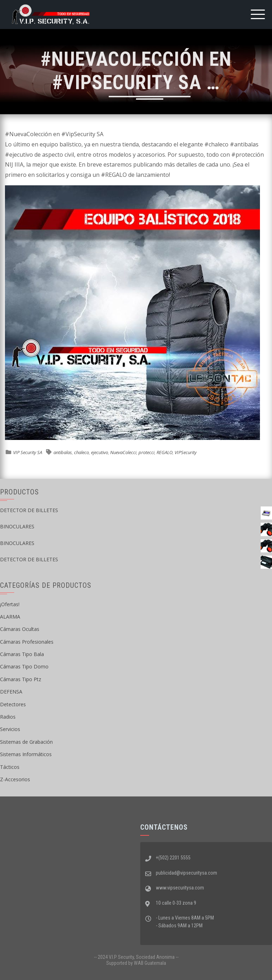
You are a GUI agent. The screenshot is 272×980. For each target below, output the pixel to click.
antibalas (63, 452)
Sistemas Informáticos (26, 754)
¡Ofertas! (10, 604)
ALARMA (10, 617)
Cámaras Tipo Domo (24, 666)
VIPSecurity (186, 452)
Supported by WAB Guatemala (136, 963)
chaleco (81, 452)
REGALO (165, 452)
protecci (146, 452)
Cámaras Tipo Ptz (21, 679)
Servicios (10, 729)
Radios (8, 717)
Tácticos (10, 767)
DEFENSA (11, 692)
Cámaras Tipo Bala (22, 654)
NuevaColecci (123, 452)
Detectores (13, 704)
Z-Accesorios (15, 779)
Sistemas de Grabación (26, 742)
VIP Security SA (28, 452)
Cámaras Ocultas (20, 629)
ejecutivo (100, 452)
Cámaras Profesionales (27, 642)
